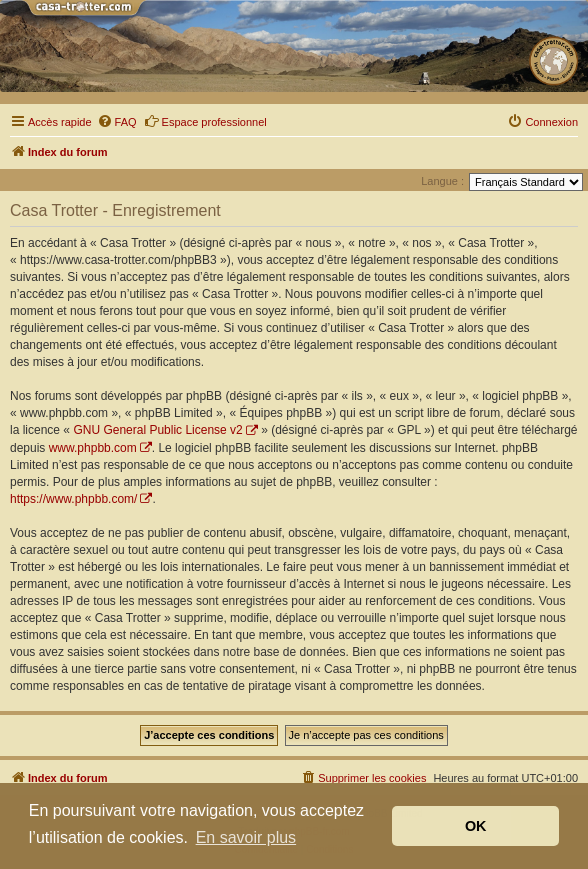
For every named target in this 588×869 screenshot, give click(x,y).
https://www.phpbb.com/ (73, 499)
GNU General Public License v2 (157, 430)
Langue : (442, 181)
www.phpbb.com (93, 448)
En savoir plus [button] (246, 837)
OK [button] (476, 826)
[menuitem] (117, 122)
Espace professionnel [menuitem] (205, 121)
